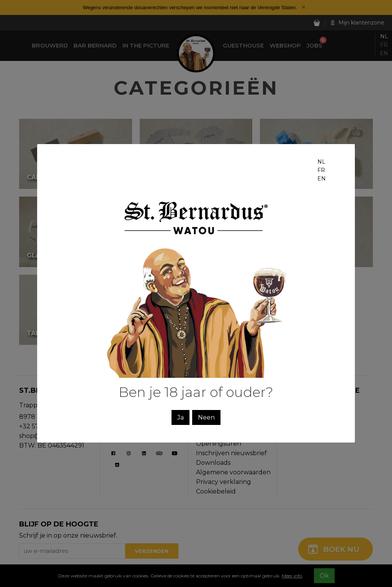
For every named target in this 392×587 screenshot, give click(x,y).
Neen (206, 417)
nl (321, 162)
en (322, 179)
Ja (180, 417)
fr (321, 170)
